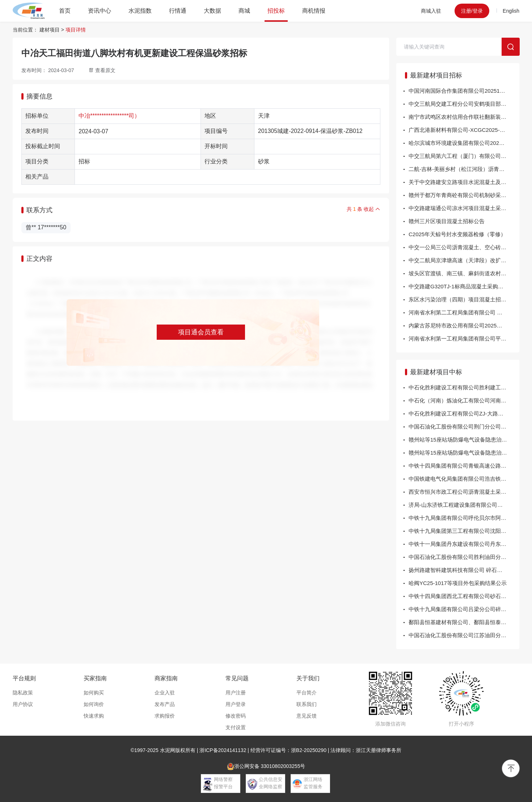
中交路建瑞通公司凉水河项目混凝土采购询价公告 (464, 208)
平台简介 (307, 693)
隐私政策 (23, 693)
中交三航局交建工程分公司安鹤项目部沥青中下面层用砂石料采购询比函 (464, 104)
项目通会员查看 (201, 332)
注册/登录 (472, 11)
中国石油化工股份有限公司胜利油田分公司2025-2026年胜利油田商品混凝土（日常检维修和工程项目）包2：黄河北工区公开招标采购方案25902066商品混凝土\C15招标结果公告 (464, 557)
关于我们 (308, 678)
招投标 (276, 11)
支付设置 (236, 727)
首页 (65, 11)
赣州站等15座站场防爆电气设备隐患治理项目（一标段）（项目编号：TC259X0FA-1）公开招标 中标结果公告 (464, 453)
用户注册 (236, 693)
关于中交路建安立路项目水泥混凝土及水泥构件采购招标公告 (464, 182)
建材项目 (50, 30)
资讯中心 (100, 11)
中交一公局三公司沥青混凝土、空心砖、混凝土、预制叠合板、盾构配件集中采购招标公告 (464, 247)
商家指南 (166, 678)
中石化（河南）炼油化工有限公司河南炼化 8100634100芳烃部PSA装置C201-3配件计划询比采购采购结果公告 (464, 400)
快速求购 (94, 716)
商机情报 (314, 11)
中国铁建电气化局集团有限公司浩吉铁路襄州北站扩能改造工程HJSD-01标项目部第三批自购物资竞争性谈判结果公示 (464, 479)
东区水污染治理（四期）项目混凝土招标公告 (463, 299)
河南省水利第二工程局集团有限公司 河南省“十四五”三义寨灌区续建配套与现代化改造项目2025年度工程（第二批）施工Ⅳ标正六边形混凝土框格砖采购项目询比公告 (464, 312)
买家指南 (95, 678)
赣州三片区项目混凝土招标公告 (447, 221)
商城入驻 (431, 11)
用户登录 (236, 704)
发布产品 (165, 704)
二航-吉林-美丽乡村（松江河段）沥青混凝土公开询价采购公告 (464, 169)
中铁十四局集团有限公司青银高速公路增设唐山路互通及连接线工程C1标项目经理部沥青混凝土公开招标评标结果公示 (464, 466)
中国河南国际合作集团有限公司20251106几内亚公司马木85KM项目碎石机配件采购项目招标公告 (464, 91)
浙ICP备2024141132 (223, 750)
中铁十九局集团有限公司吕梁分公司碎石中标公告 (464, 609)
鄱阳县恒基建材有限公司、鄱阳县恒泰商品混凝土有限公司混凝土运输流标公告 (464, 622)
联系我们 (307, 704)
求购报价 (165, 716)
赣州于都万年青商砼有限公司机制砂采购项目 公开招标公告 (464, 195)
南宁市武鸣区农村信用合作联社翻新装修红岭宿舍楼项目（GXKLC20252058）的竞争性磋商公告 (464, 117)
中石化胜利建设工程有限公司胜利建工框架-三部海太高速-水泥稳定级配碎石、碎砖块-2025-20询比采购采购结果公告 (464, 387)
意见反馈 (307, 716)
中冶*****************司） (109, 116)
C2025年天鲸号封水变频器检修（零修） (457, 234)
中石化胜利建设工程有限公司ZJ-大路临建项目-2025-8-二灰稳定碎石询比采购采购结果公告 (464, 413)
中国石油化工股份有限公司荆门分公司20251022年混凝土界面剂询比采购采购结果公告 (464, 427)
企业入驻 (165, 693)
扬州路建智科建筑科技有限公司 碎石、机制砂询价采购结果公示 (464, 570)
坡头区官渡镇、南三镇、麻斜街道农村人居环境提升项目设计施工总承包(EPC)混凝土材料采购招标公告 (464, 273)
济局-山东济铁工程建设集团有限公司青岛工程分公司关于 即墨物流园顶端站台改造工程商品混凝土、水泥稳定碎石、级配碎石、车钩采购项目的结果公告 (464, 505)
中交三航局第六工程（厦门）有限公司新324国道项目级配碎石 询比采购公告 (464, 156)
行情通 (178, 11)
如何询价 (94, 704)
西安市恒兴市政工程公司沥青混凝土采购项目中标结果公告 (464, 492)
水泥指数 (140, 11)
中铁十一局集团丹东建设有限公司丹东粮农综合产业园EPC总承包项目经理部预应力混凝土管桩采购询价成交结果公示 (464, 544)
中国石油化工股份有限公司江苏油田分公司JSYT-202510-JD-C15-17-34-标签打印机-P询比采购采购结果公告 (464, 635)
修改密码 (236, 716)
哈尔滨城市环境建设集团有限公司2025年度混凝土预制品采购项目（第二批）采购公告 (464, 143)
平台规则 (24, 678)
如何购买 (94, 693)
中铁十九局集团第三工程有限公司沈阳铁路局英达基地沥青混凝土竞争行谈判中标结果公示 (464, 531)
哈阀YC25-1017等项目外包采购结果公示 (458, 583)
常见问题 (237, 678)
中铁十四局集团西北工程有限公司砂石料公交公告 (464, 596)
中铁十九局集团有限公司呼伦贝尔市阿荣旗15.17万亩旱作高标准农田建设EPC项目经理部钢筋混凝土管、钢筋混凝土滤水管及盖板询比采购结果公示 (464, 518)
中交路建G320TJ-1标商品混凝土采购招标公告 (464, 286)
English (511, 11)
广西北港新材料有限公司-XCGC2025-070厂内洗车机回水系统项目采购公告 (464, 130)
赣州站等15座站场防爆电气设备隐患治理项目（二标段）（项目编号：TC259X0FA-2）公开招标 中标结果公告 (464, 440)
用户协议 (23, 704)
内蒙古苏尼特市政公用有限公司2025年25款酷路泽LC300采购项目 (464, 325)
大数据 (212, 11)
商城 (244, 11)
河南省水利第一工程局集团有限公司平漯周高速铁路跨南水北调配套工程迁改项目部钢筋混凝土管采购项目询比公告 (464, 339)
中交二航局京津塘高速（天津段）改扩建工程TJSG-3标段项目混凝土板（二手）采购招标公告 (464, 260)
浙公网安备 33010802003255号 (266, 767)
